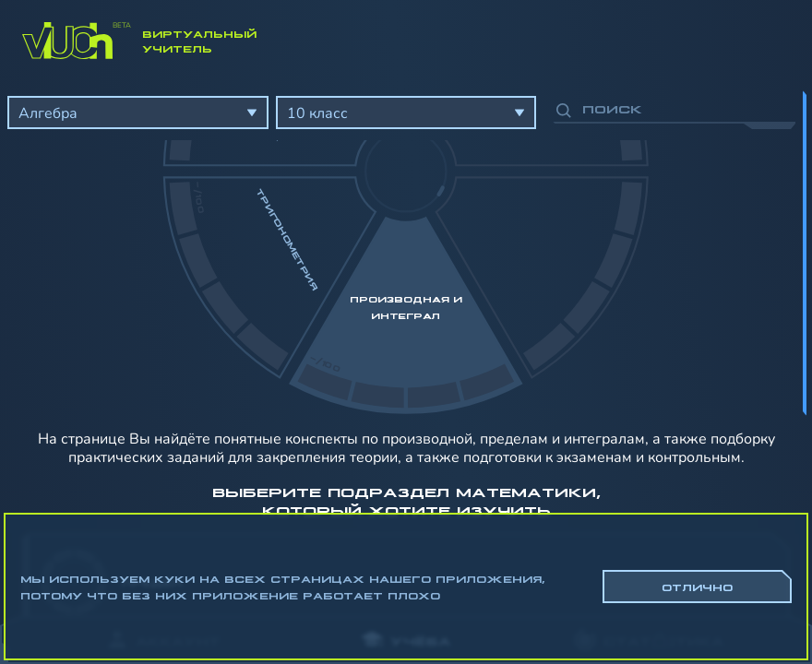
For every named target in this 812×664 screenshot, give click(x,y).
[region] (406, 341)
